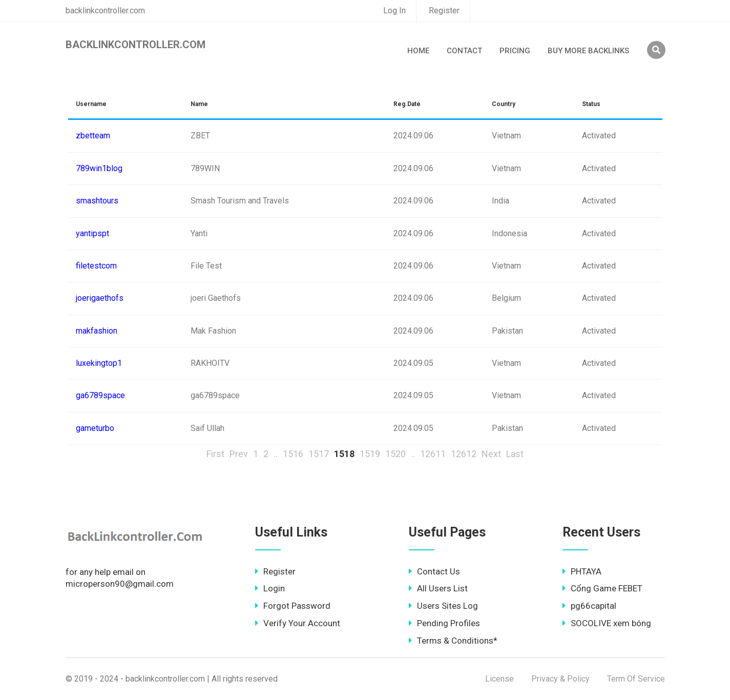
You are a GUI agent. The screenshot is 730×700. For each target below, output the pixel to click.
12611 (433, 454)
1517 (319, 454)
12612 (464, 454)
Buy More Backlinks (588, 51)
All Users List (438, 588)
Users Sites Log (443, 606)
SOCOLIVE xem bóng (607, 623)
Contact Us (434, 571)
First (215, 454)
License (499, 679)
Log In (394, 11)
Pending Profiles (444, 623)
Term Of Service (636, 679)
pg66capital (589, 606)
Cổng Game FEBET (602, 588)
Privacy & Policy (560, 679)
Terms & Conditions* (453, 641)
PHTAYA (582, 571)
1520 (395, 454)
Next (491, 454)
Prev (239, 454)
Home (418, 51)
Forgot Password (293, 606)
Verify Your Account (298, 623)
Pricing (515, 51)
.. (276, 454)
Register (444, 11)
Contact (464, 51)
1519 (370, 454)
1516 (293, 454)
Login (270, 588)
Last (515, 454)
